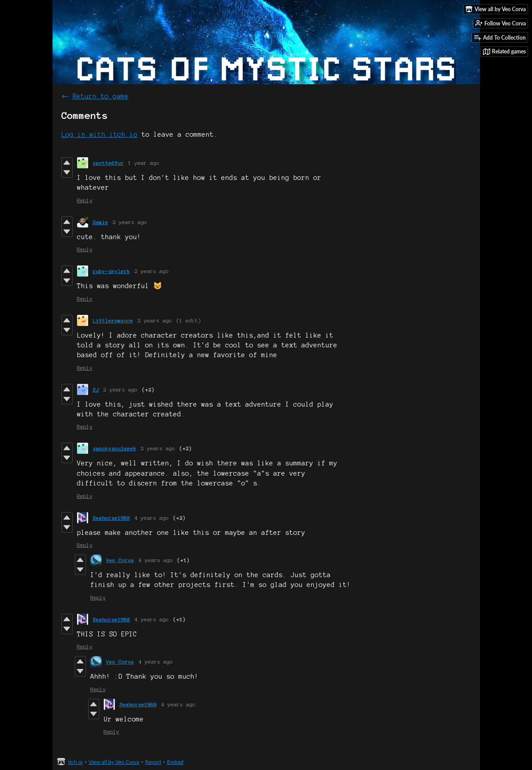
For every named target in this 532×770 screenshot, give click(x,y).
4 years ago (152, 518)
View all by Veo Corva (114, 762)
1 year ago (144, 163)
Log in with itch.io (99, 134)
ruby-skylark (111, 271)
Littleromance (113, 320)
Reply (85, 200)
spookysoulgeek (114, 448)
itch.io (75, 762)
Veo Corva (120, 560)
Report (153, 762)
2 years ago (130, 222)
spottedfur (108, 163)
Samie (100, 222)
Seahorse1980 (111, 518)
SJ (96, 389)
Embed (175, 762)
